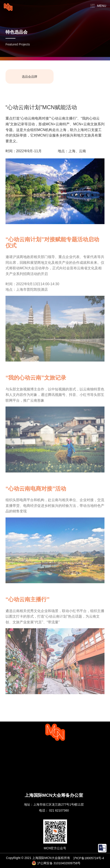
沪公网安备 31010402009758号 (56, 863)
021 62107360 (59, 810)
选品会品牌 (30, 77)
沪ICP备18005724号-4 (89, 858)
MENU (102, 6)
